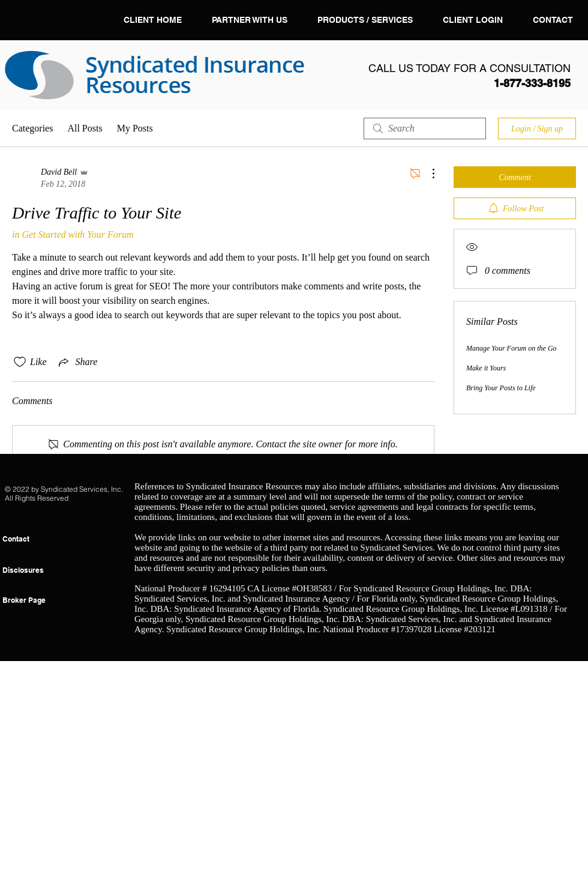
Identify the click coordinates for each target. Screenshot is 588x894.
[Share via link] (77, 362)
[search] (425, 128)
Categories (32, 128)
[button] (365, 20)
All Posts (85, 128)
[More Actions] (427, 174)
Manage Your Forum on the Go (511, 348)
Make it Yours (486, 368)
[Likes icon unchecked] (20, 362)
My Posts (135, 128)
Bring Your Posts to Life (501, 388)
